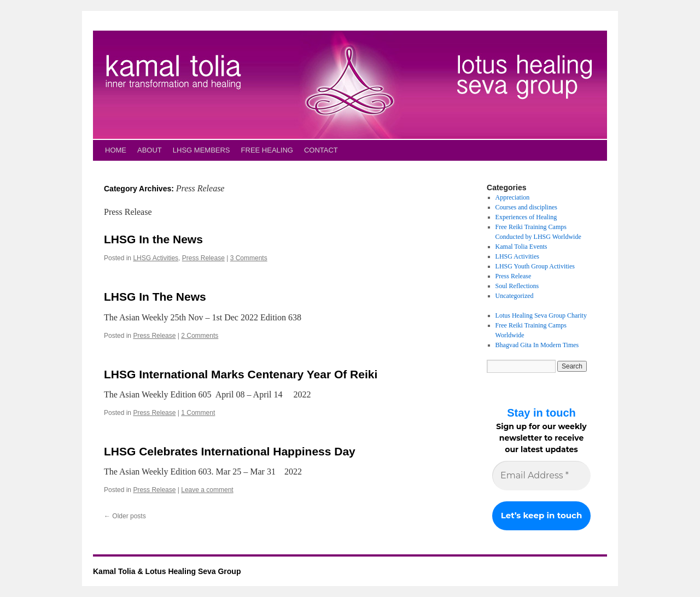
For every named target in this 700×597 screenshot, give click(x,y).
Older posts (125, 516)
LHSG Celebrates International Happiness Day (230, 451)
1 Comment (198, 413)
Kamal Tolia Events (521, 247)
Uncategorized (515, 296)
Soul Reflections (517, 286)
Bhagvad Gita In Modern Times (537, 345)
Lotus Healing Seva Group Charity (541, 315)
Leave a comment (207, 490)
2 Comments (200, 336)
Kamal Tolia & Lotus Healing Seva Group (167, 571)
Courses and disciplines (526, 207)
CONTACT (321, 150)
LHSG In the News (153, 239)
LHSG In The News (155, 297)
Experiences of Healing (526, 217)
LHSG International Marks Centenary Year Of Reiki (241, 374)
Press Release (203, 258)
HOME (116, 150)
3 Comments (249, 258)
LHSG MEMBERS (202, 150)
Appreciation (513, 197)
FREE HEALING (267, 150)
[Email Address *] (541, 476)
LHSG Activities (156, 258)
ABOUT (150, 150)
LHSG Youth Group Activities (535, 266)
